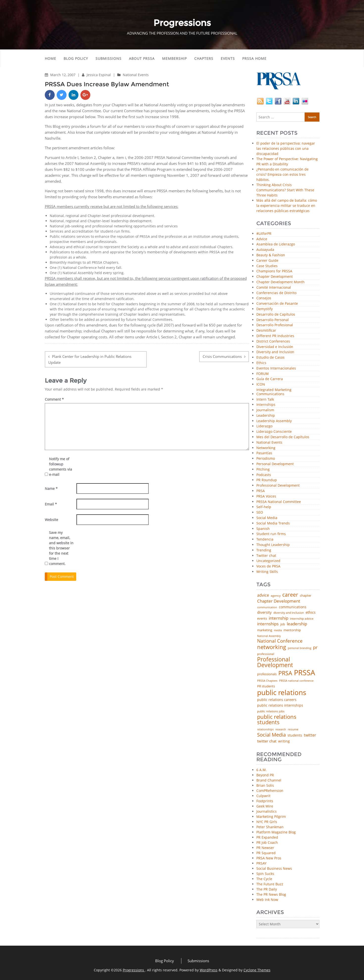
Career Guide (267, 261)
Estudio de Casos (270, 358)
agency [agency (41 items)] (276, 596)
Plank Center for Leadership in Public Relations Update (90, 359)
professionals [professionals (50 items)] (267, 674)
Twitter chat (266, 556)
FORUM (263, 374)
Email (51, 504)
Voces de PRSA (268, 566)
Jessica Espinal (99, 75)
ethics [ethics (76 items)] (311, 612)
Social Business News (274, 868)
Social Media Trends (273, 523)
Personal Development (275, 464)
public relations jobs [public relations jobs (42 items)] (271, 711)
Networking (266, 448)
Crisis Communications (222, 356)
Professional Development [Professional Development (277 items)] (275, 662)
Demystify (265, 309)
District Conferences (273, 341)
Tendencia (265, 539)
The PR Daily (267, 889)
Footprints (265, 801)
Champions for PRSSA (274, 271)
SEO (260, 512)
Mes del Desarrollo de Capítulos (283, 437)
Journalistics (267, 811)
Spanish (263, 529)
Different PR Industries (275, 336)
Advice (262, 239)
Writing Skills (267, 572)
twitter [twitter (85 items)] (310, 735)
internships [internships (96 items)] (268, 624)
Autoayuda (265, 250)
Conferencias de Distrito (276, 293)
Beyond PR (265, 775)
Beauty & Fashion (271, 255)
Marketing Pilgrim (271, 817)
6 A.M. (262, 770)
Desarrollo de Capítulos (276, 315)
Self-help (264, 507)
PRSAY (261, 863)
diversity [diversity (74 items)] (264, 612)
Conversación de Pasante (277, 304)
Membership (174, 58)
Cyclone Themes (257, 970)
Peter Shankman (270, 827)
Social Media (267, 518)
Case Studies (267, 266)
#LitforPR (264, 234)
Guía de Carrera (270, 379)
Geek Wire (265, 806)
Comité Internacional (274, 288)
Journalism (265, 410)
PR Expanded (267, 837)
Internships (266, 405)
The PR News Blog (271, 894)
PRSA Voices (266, 496)
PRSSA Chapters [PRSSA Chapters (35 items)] (267, 681)
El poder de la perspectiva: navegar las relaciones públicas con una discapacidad (286, 148)
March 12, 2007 (63, 75)
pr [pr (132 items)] (315, 647)
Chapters (204, 58)
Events (228, 58)
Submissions (109, 58)
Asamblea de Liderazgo (276, 244)
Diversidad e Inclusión (275, 347)
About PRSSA (142, 58)
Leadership (266, 416)
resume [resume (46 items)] (293, 729)
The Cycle (264, 879)
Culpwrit (263, 796)
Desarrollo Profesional (275, 325)
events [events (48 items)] (262, 619)
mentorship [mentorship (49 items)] (292, 630)
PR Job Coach (267, 842)
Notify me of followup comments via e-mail (61, 467)
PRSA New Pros (269, 858)
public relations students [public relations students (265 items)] (277, 720)
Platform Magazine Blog (276, 832)
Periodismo (266, 459)
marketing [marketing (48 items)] (265, 630)
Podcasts (264, 475)
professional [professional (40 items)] (266, 654)
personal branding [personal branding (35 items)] (300, 648)
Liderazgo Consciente (274, 432)
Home (50, 58)
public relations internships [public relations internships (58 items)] (280, 705)
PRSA (261, 491)
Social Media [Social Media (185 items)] (271, 735)
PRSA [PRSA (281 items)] (285, 673)
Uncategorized (268, 561)
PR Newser (265, 848)
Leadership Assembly (274, 421)
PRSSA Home (254, 58)
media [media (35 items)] (278, 630)
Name (51, 489)
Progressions (134, 970)
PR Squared (266, 853)
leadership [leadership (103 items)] (297, 624)
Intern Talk (265, 400)
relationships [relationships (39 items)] (265, 729)
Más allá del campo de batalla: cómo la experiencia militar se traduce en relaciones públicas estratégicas (287, 206)
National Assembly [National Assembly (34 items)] (269, 636)
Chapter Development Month (280, 282)
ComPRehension (270, 791)
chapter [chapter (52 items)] (306, 596)
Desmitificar (266, 331)
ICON (261, 384)
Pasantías (264, 453)
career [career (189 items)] (290, 595)
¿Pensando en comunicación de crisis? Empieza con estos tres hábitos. (282, 174)
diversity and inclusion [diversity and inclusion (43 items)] (289, 613)
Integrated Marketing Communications (274, 392)
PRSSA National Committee (279, 502)
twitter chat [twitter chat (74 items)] (267, 741)
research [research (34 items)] (281, 730)
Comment (54, 399)
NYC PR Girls (267, 822)
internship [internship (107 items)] (279, 618)
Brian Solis (265, 785)
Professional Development (278, 486)
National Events (136, 75)
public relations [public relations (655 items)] (282, 693)
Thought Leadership (273, 545)
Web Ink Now (267, 900)
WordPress (209, 970)
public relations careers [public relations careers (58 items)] (277, 700)
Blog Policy (76, 58)
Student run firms (271, 534)
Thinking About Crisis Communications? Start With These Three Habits (285, 190)
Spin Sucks (265, 874)
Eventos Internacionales (276, 368)
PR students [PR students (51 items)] (266, 686)
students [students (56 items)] (295, 735)
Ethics (261, 363)
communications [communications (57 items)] (293, 607)
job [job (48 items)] (283, 624)
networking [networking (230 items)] (272, 647)
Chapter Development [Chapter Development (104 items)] (279, 601)
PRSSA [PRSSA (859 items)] (304, 673)
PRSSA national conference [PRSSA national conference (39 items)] (296, 681)
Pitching (263, 469)
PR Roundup (267, 480)
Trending (264, 550)
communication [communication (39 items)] (267, 607)
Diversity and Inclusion (275, 352)
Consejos (264, 298)
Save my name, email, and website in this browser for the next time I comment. (61, 548)
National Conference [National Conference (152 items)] (280, 641)
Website (51, 520)
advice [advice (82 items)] (263, 595)
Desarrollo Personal (273, 320)
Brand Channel (269, 780)
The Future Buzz (270, 884)
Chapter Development (275, 277)
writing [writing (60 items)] (284, 741)
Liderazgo (264, 426)
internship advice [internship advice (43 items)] (302, 619)
